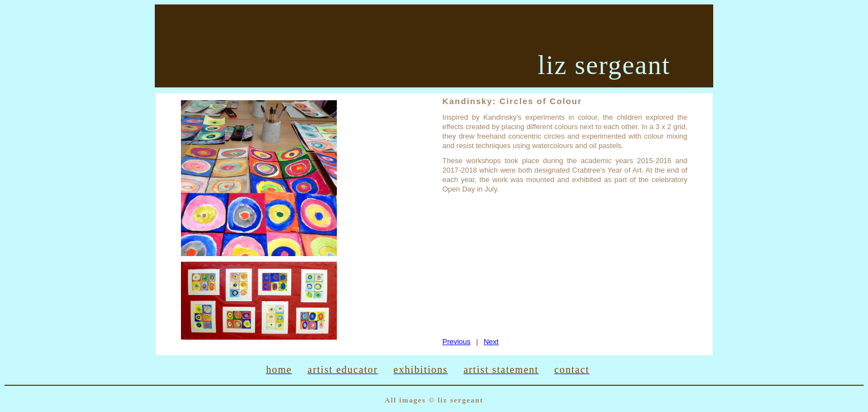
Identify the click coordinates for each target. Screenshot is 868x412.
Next (491, 342)
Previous (457, 342)
